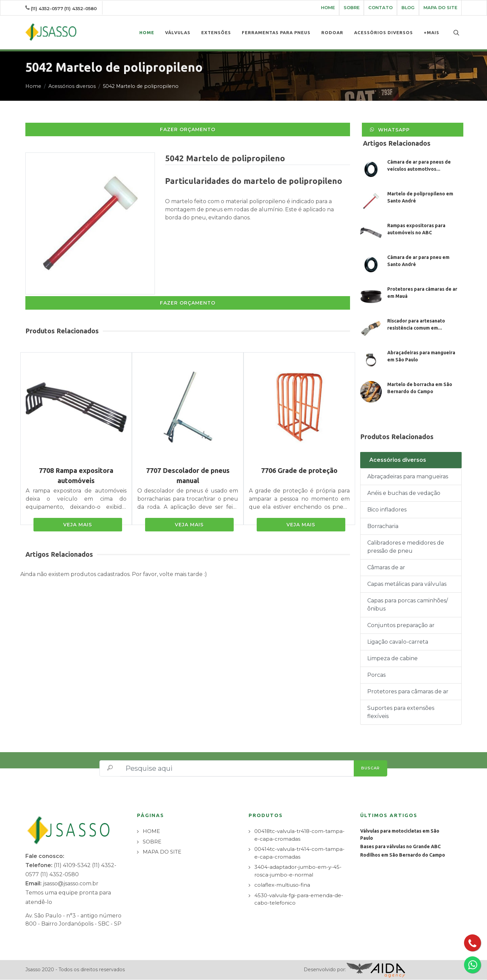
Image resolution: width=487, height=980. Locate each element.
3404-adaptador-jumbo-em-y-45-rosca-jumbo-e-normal (298, 871)
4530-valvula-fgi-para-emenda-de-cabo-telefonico (299, 900)
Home (33, 87)
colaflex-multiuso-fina (282, 885)
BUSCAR (370, 768)
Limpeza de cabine (392, 659)
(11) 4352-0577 (47, 8)
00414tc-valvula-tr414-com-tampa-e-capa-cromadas (299, 853)
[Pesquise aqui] (237, 769)
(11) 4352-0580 (80, 8)
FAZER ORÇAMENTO (188, 130)
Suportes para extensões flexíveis (401, 712)
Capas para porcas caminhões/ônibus (408, 605)
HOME (328, 8)
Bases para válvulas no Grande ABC (400, 847)
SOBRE (352, 8)
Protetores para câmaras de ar (408, 692)
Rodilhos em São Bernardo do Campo (403, 855)
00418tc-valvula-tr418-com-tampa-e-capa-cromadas (299, 835)
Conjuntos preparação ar (401, 626)
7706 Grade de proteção (299, 471)
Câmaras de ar (386, 568)
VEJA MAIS (78, 525)
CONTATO (380, 8)
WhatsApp (390, 130)
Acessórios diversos (72, 87)
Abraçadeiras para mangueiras (408, 477)
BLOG (408, 8)
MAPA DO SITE (440, 8)
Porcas (376, 675)
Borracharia (383, 527)
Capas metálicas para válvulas (407, 584)
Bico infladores (387, 510)
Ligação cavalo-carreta (398, 642)
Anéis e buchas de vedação (404, 493)
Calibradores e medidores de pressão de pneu (406, 547)
